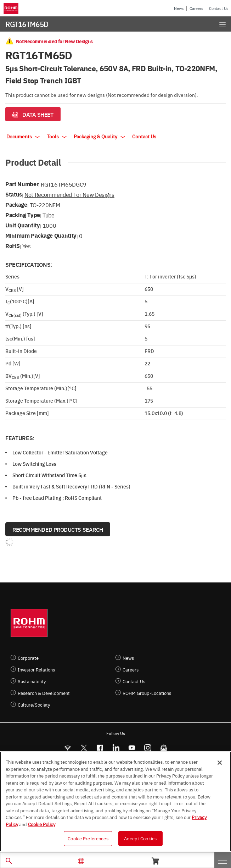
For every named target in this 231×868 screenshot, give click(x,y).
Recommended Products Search (58, 529)
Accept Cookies (140, 838)
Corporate (28, 658)
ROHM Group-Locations (147, 693)
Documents (23, 136)
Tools (57, 136)
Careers (196, 8)
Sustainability (32, 681)
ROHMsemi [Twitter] (84, 748)
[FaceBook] (100, 748)
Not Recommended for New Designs (69, 194)
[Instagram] (148, 748)
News (179, 8)
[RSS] (67, 748)
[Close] (220, 763)
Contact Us (219, 8)
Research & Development (44, 693)
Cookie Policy (42, 824)
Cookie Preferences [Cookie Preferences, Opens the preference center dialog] (88, 838)
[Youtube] (132, 748)
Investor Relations (36, 670)
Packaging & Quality (99, 136)
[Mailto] (164, 748)
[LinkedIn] (116, 748)
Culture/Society (34, 705)
